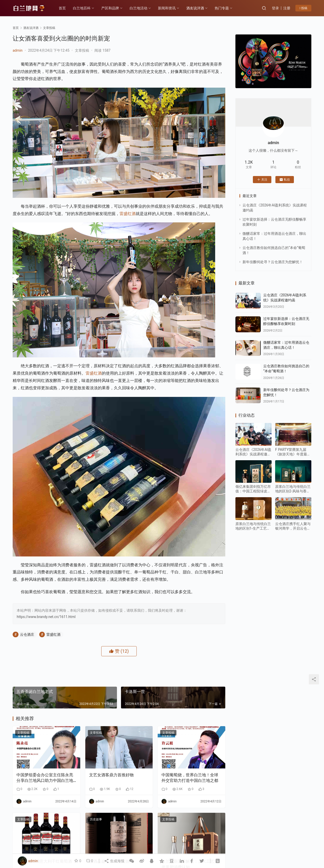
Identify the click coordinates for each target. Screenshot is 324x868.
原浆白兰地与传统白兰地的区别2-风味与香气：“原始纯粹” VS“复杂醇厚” (293, 489)
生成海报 (114, 861)
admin (18, 50)
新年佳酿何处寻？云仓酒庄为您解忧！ (273, 262)
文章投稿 (82, 50)
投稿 (303, 8)
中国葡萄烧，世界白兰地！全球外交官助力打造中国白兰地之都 (190, 778)
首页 (62, 8)
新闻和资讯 (167, 8)
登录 (275, 8)
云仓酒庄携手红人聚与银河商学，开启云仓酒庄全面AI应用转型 (293, 526)
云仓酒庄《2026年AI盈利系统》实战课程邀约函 (253, 452)
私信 (285, 180)
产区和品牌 (110, 8)
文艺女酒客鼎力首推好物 (111, 775)
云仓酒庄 (27, 634)
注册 (287, 8)
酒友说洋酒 (195, 8)
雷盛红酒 (128, 214)
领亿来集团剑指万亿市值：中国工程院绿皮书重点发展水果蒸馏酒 (253, 489)
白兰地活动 (138, 8)
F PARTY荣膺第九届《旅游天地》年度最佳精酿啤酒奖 (293, 452)
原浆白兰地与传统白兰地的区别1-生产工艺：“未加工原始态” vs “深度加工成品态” (253, 526)
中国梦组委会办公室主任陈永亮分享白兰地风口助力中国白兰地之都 (45, 778)
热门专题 (222, 8)
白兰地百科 (82, 8)
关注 (262, 180)
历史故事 (96, 819)
